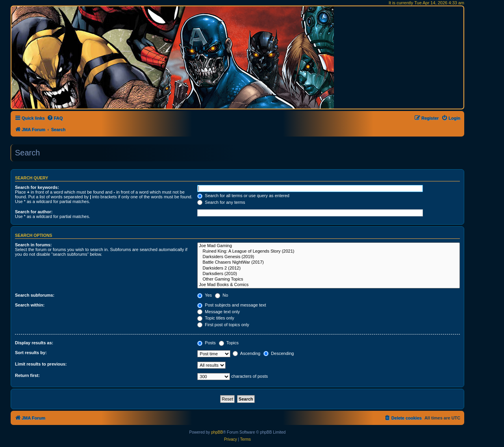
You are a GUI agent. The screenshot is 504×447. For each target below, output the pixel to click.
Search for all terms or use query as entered (243, 196)
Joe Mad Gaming (329, 246)
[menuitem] (55, 118)
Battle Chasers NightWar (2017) (329, 262)
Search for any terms (221, 202)
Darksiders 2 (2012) (329, 268)
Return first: (27, 375)
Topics (229, 343)
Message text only (219, 312)
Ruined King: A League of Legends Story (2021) (329, 251)
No (221, 295)
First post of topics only (223, 325)
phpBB (217, 432)
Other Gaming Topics (329, 279)
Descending (279, 353)
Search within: (30, 305)
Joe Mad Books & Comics (329, 285)
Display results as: (34, 343)
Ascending (246, 353)
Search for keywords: (37, 187)
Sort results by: (31, 353)
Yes (205, 295)
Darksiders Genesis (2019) (329, 257)
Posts (207, 343)
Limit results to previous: (41, 364)
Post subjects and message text (232, 305)
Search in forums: (33, 245)
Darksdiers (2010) (329, 274)
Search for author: (34, 212)
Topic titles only (216, 318)
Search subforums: (35, 295)
